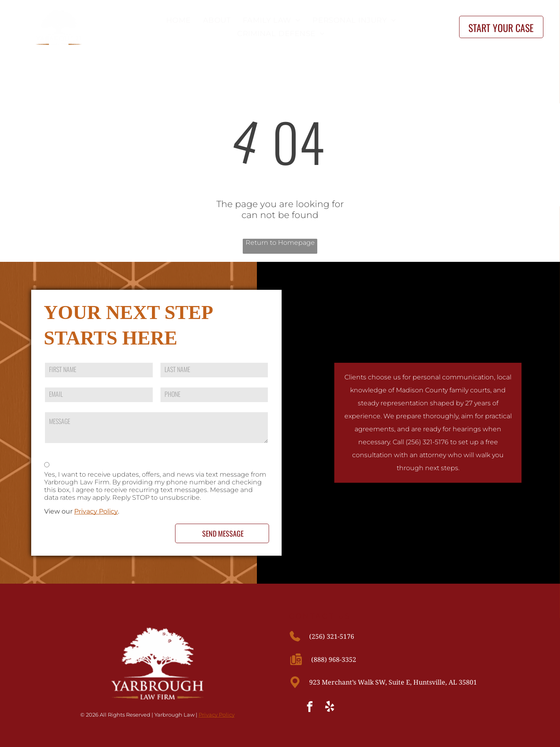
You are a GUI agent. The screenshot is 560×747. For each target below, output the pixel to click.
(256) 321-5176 (332, 636)
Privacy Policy (96, 511)
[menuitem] (176, 20)
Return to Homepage (280, 243)
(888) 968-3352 (334, 659)
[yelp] (330, 708)
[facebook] (310, 708)
